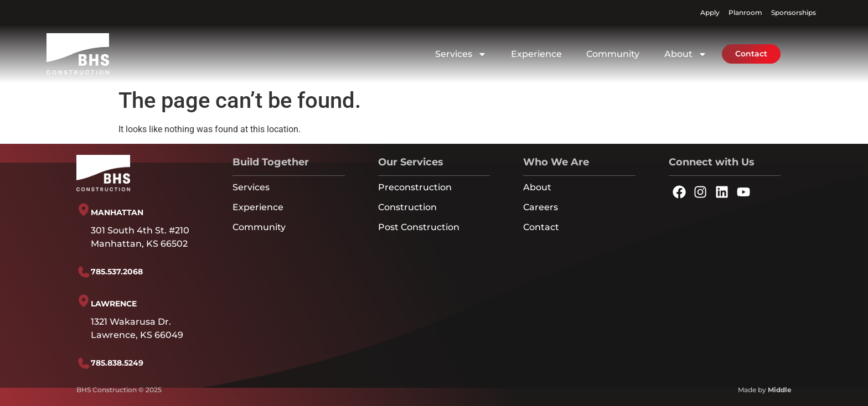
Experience (536, 54)
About (686, 54)
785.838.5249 (117, 363)
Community (613, 54)
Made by (765, 390)
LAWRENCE (114, 304)
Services (461, 54)
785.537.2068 (117, 272)
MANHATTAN (117, 212)
